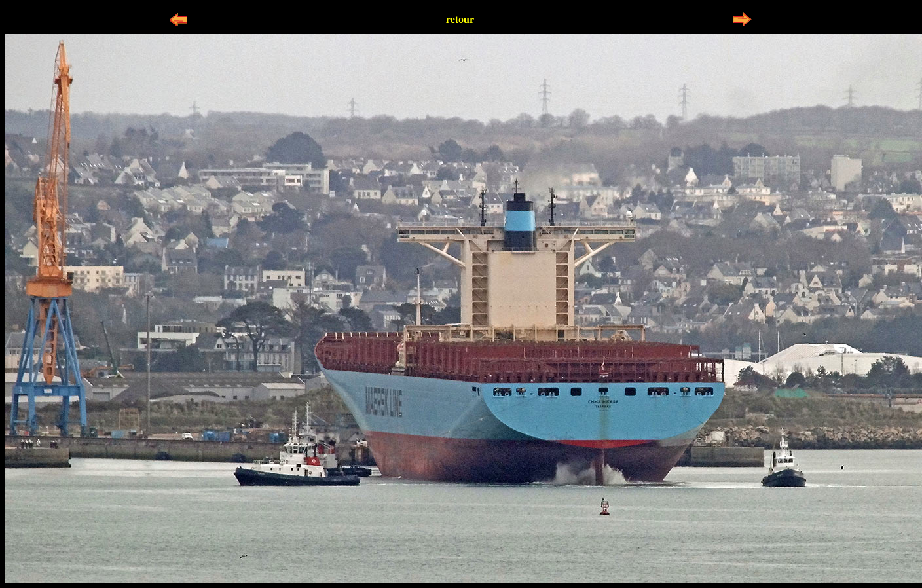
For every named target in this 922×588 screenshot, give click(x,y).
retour (460, 19)
